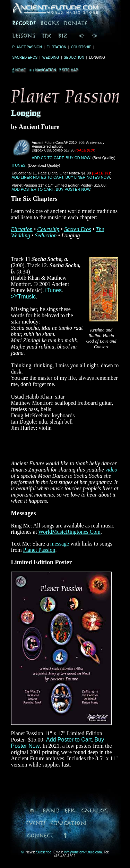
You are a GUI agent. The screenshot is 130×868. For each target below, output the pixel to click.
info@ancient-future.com (83, 852)
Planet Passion (27, 47)
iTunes (19, 165)
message (60, 544)
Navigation (42, 70)
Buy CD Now (78, 158)
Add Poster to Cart (33, 189)
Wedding (51, 58)
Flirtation (56, 47)
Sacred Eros (25, 58)
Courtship (81, 47)
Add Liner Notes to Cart (38, 177)
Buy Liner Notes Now (88, 177)
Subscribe (44, 852)
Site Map (68, 70)
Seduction (74, 58)
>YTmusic (24, 297)
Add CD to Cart (48, 158)
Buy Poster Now (73, 189)
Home (19, 70)
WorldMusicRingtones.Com (69, 532)
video (111, 470)
